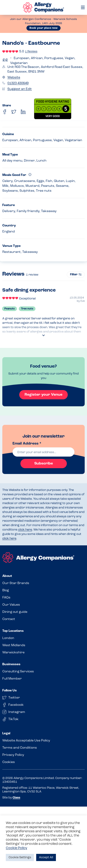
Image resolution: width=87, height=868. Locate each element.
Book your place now (43, 28)
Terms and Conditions (20, 748)
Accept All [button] (46, 857)
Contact (9, 619)
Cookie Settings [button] (20, 857)
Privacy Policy (13, 755)
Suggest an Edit (20, 89)
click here (25, 530)
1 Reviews (31, 52)
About (7, 576)
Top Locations (13, 631)
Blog (6, 590)
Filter (76, 275)
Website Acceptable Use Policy (26, 741)
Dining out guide (15, 612)
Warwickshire (13, 653)
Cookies (9, 762)
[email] (44, 452)
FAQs (6, 598)
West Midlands (14, 645)
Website (14, 78)
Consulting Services (18, 672)
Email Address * (27, 444)
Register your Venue (43, 395)
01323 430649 (18, 83)
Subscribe (44, 464)
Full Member (12, 679)
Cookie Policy (16, 848)
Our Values (11, 605)
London (8, 638)
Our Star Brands (16, 583)
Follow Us (10, 691)
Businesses (11, 664)
